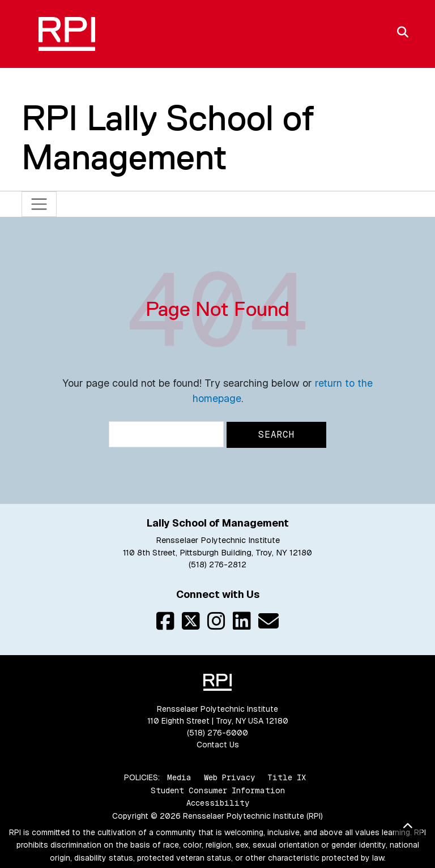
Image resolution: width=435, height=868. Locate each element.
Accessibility (218, 803)
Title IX (287, 777)
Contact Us (218, 745)
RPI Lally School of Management (168, 137)
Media (179, 777)
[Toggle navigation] (39, 204)
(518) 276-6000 (217, 733)
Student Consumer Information (218, 790)
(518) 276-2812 (217, 565)
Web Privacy (229, 777)
